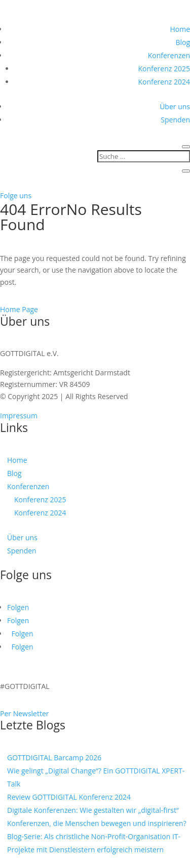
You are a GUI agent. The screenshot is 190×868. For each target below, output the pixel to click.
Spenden (175, 120)
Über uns (175, 106)
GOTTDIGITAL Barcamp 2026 (54, 757)
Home (180, 29)
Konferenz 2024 (164, 82)
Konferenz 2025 (164, 69)
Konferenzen (169, 55)
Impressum (19, 416)
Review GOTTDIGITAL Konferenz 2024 (69, 797)
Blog (183, 42)
